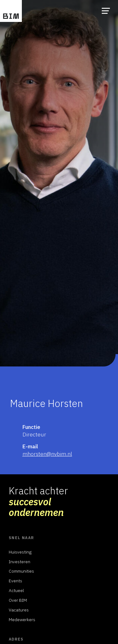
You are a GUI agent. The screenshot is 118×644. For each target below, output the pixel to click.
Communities (21, 571)
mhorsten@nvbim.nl (47, 454)
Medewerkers (22, 620)
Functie (31, 427)
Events (15, 581)
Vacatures (19, 610)
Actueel (16, 590)
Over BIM (18, 600)
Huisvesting (20, 552)
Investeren (20, 562)
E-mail (30, 446)
